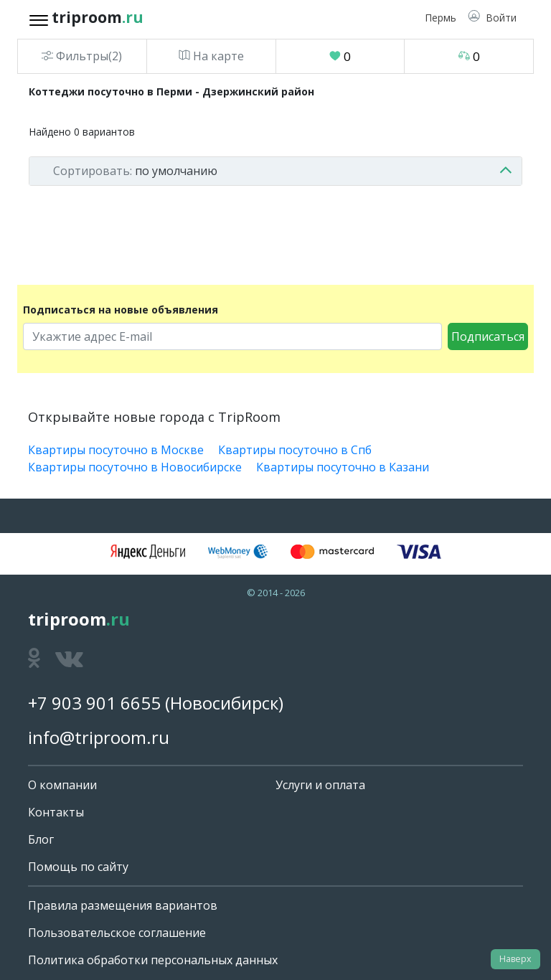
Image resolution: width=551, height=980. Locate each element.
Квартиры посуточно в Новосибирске (135, 467)
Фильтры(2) (82, 56)
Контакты (56, 812)
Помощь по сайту (78, 867)
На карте (211, 56)
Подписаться (488, 336)
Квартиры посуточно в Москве (116, 450)
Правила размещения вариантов (123, 905)
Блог (41, 839)
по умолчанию (135, 171)
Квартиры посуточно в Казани (343, 467)
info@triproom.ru (99, 737)
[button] (492, 18)
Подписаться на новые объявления (121, 310)
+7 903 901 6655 (94, 703)
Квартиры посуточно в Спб (295, 450)
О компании (62, 785)
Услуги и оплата (320, 785)
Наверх (515, 959)
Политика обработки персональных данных (153, 960)
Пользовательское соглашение (117, 933)
